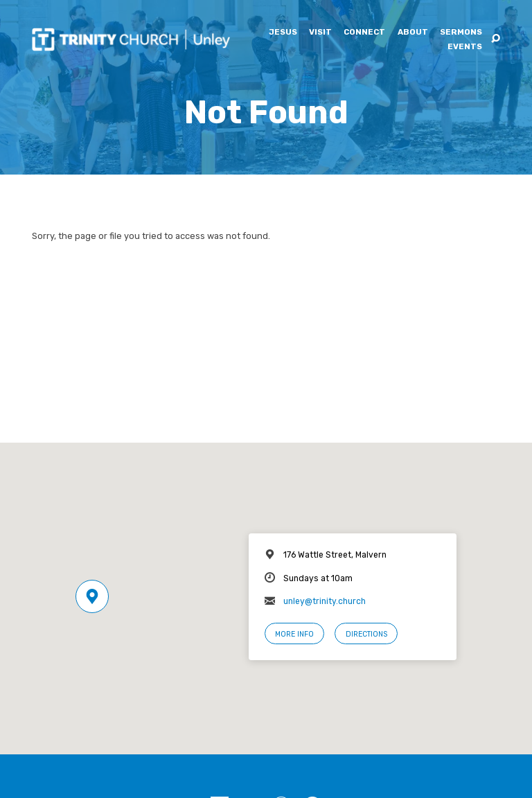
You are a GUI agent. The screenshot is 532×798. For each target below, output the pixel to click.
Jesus (283, 33)
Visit (320, 33)
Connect (364, 33)
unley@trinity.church (325, 601)
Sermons (461, 33)
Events (465, 47)
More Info (294, 634)
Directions (366, 634)
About (413, 33)
